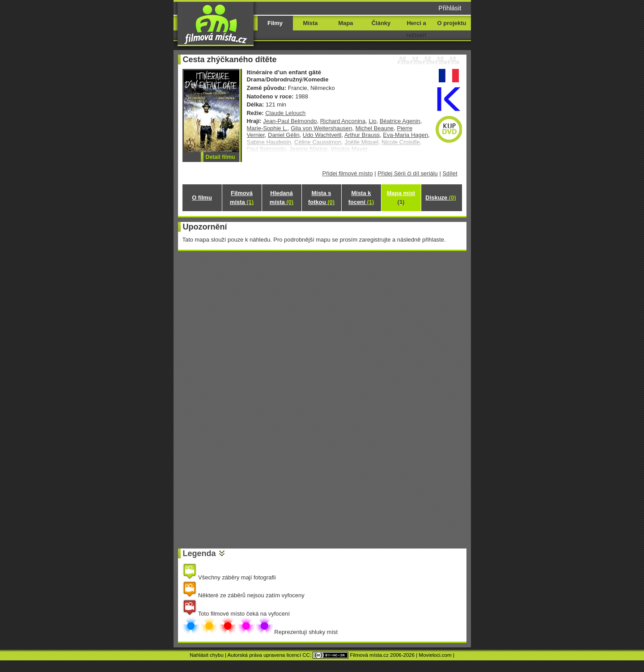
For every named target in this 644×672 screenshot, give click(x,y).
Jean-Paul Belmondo (290, 121)
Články (381, 23)
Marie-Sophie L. (267, 128)
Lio (372, 121)
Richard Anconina (343, 121)
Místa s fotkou (321, 198)
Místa (310, 23)
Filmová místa (242, 198)
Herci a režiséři (416, 29)
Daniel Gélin (284, 135)
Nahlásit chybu (207, 655)
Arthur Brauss (362, 135)
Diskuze (441, 198)
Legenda (199, 553)
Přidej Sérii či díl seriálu (408, 173)
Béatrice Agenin (400, 121)
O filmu (202, 198)
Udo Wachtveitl (322, 135)
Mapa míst (401, 198)
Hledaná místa (282, 198)
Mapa (345, 23)
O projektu (452, 23)
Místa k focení (361, 198)
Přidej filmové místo (348, 173)
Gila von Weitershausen (321, 128)
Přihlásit (450, 8)
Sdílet (450, 173)
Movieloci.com (435, 655)
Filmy (275, 23)
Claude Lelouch (285, 113)
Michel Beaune (375, 128)
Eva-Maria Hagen (405, 135)
